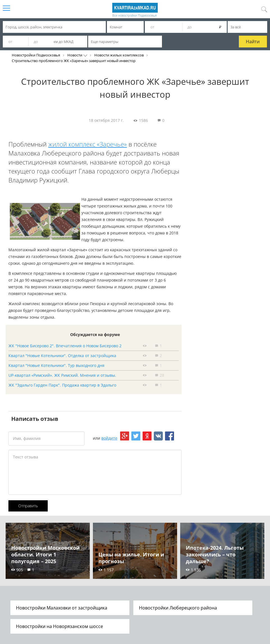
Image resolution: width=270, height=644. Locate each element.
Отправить (28, 506)
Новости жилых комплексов (119, 55)
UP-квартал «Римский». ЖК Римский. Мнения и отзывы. (62, 375)
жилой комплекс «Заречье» (88, 144)
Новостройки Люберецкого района (178, 608)
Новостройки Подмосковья (36, 55)
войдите (109, 438)
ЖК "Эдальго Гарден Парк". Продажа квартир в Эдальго (62, 385)
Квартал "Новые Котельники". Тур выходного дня (56, 365)
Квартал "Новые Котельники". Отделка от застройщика (62, 356)
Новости (75, 55)
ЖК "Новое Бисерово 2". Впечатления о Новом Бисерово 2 (65, 346)
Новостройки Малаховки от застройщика (62, 608)
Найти (253, 42)
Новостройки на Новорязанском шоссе (60, 626)
